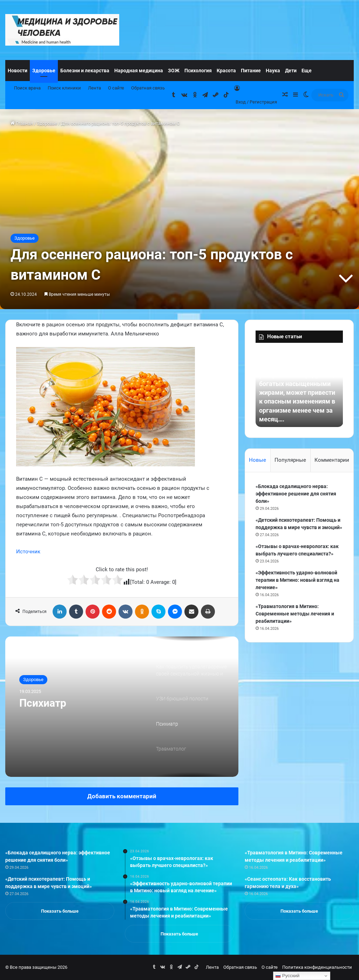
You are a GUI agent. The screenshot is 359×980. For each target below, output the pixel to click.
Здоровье (44, 71)
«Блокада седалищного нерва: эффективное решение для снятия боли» (296, 494)
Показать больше (60, 911)
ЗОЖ (174, 71)
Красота (226, 71)
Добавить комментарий (122, 796)
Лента (94, 88)
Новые (258, 460)
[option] (122, 707)
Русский (287, 976)
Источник (28, 552)
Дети (291, 71)
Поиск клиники (64, 88)
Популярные (290, 460)
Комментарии (332, 460)
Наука (273, 71)
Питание (251, 71)
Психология (198, 71)
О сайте (116, 88)
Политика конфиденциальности (317, 967)
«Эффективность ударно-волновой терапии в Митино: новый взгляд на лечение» (297, 580)
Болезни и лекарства (85, 71)
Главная (22, 123)
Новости (18, 71)
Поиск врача (27, 88)
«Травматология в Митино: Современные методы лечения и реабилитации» (295, 614)
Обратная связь (148, 88)
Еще (307, 71)
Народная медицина (139, 71)
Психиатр (43, 703)
